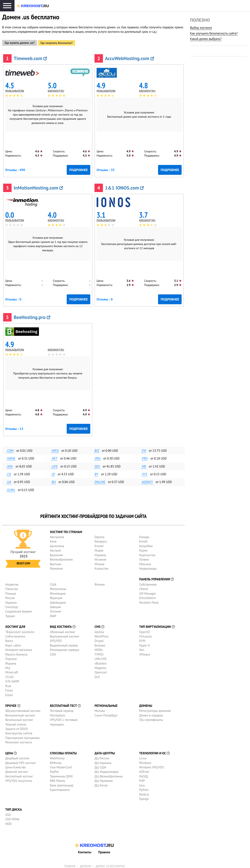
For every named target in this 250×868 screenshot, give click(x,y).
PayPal (54, 770)
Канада (144, 535)
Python (144, 788)
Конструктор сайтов (19, 732)
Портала (11, 657)
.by (96, 472)
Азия (53, 540)
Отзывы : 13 (14, 427)
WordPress (101, 635)
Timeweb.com (30, 56)
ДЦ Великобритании (108, 774)
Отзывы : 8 (105, 297)
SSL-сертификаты (151, 718)
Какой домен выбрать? (206, 39)
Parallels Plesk (149, 601)
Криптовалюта (60, 788)
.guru (11, 488)
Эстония (55, 610)
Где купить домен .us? (20, 41)
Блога (9, 639)
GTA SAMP (12, 680)
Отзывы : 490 (15, 168)
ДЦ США (100, 765)
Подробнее (78, 168)
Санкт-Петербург (106, 713)
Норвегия (12, 583)
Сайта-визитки (15, 635)
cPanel (144, 587)
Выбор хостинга (201, 28)
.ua (9, 480)
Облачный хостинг (63, 630)
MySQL (144, 774)
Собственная (148, 583)
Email (9, 693)
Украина (11, 601)
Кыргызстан (147, 553)
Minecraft (12, 671)
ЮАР (53, 614)
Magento (100, 666)
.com (10, 449)
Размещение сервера (64, 648)
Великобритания (61, 558)
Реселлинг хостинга (19, 741)
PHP (142, 779)
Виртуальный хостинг (65, 635)
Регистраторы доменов (155, 709)
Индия (99, 549)
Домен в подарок (151, 713)
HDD (8, 822)
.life (54, 464)
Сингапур (12, 605)
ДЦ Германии (104, 779)
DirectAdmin (148, 596)
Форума (11, 662)
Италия (99, 562)
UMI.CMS (101, 657)
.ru (53, 480)
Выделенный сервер (64, 643)
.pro (145, 457)
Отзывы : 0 (13, 297)
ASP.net (144, 770)
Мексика (145, 562)
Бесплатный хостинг (19, 774)
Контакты (85, 850)
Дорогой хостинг (17, 770)
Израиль (100, 553)
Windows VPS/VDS (152, 765)
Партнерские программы (22, 736)
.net (54, 457)
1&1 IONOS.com (124, 186)
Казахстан (101, 567)
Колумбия (146, 544)
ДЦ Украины (103, 761)
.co (9, 472)
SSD (8, 813)
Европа (99, 535)
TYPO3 (99, 653)
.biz (97, 449)
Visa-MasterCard (61, 765)
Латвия (144, 558)
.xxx (10, 464)
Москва (100, 709)
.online (100, 480)
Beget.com (23, 562)
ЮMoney (56, 761)
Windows (145, 761)
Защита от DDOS (17, 727)
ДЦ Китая (101, 783)
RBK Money (58, 779)
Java (142, 783)
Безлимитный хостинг (20, 713)
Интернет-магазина (19, 648)
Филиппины (58, 587)
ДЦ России (102, 757)
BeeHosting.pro (32, 315)
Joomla (99, 630)
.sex (97, 464)
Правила (104, 850)
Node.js (144, 792)
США (53, 583)
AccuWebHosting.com (130, 56)
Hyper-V (144, 643)
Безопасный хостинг (19, 718)
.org (97, 457)
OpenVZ (144, 630)
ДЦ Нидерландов (106, 770)
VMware (145, 653)
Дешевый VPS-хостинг (21, 761)
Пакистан (12, 587)
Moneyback (57, 713)
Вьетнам (56, 562)
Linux (143, 757)
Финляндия (58, 592)
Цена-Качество (16, 765)
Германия (56, 567)
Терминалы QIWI (61, 774)
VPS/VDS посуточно (19, 779)
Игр (8, 666)
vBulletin (101, 662)
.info (55, 449)
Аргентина (57, 544)
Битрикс (100, 643)
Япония (100, 583)
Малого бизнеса (16, 653)
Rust (8, 684)
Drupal (99, 639)
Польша (11, 592)
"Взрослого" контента (20, 630)
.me (144, 464)
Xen (142, 648)
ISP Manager (148, 592)
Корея (143, 549)
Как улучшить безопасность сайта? (214, 33)
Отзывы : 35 (106, 168)
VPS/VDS (56, 639)
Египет (99, 544)
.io (53, 472)
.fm (144, 449)
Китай (143, 540)
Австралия (57, 535)
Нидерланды (148, 567)
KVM (142, 639)
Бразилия (56, 553)
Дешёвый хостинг (17, 757)
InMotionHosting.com (38, 186)
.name (11, 457)
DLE (97, 675)
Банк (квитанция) (62, 783)
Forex (9, 689)
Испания (100, 558)
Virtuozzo (145, 635)
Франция (56, 596)
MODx (99, 648)
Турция (10, 614)
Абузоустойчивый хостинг (23, 709)
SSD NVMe (12, 817)
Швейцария (58, 601)
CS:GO (9, 675)
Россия (10, 596)
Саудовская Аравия (19, 610)
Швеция (55, 605)
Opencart (101, 671)
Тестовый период (62, 709)
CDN (53, 653)
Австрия (55, 549)
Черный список (16, 722)
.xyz (144, 472)
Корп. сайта (13, 643)
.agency (147, 480)
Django (144, 797)
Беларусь (101, 540)
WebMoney (57, 757)
